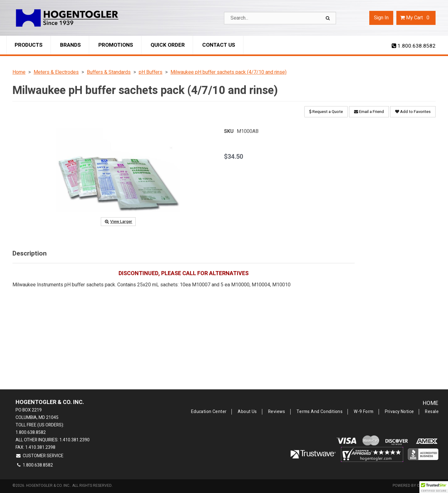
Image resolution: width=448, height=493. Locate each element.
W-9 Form (364, 412)
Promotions (116, 45)
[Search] (329, 18)
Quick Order (168, 45)
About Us (247, 412)
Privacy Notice (399, 412)
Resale (432, 412)
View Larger (118, 222)
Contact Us (219, 45)
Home (431, 403)
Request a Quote (326, 112)
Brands (70, 45)
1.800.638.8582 (414, 46)
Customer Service (40, 456)
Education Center (209, 412)
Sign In (381, 18)
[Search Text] (280, 18)
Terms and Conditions (320, 412)
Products (29, 45)
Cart (416, 18)
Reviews (277, 412)
